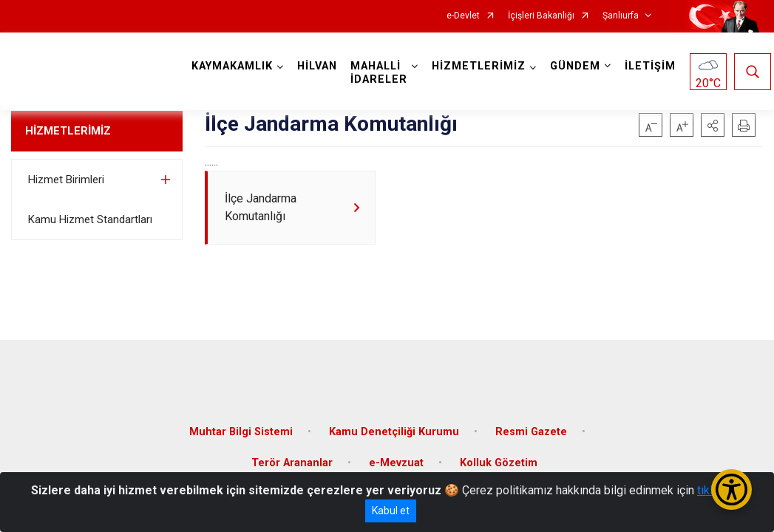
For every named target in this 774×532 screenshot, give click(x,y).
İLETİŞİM (653, 66)
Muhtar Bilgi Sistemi (241, 423)
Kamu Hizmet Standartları (90, 219)
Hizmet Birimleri (66, 180)
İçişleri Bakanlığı (541, 16)
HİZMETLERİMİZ (68, 131)
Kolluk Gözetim (499, 454)
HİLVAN (320, 66)
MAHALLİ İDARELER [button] (382, 73)
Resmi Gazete (531, 423)
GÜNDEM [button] (578, 66)
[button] (713, 125)
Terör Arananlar (292, 454)
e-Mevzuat (396, 454)
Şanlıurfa (621, 16)
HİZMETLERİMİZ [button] (482, 66)
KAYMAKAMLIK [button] (235, 66)
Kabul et (391, 511)
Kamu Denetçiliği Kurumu (394, 423)
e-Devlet (463, 16)
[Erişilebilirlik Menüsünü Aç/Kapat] (731, 490)
